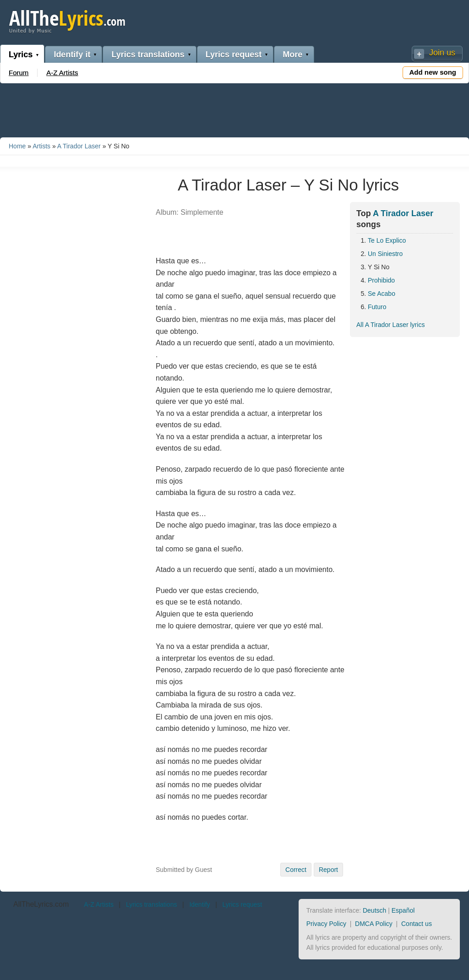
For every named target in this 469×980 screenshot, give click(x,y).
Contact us (417, 924)
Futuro (377, 307)
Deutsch (374, 910)
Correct (296, 870)
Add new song (433, 72)
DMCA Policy (374, 924)
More (292, 54)
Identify (199, 904)
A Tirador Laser (79, 146)
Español (403, 910)
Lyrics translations (148, 54)
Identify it (72, 54)
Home (17, 146)
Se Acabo (382, 294)
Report (328, 870)
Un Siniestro (385, 254)
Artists (41, 146)
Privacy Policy (326, 924)
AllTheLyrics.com (41, 904)
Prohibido (381, 280)
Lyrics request (234, 54)
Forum (19, 73)
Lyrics (21, 54)
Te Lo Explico (387, 240)
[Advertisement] (234, 109)
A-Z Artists (62, 73)
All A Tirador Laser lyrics (390, 325)
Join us (442, 53)
